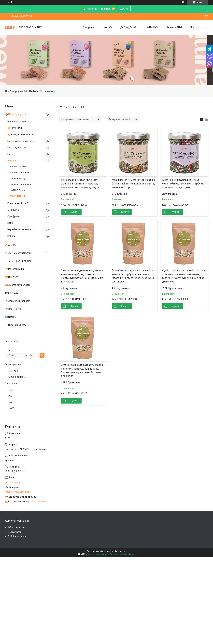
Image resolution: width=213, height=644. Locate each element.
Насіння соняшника (20, 184)
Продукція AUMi (18, 91)
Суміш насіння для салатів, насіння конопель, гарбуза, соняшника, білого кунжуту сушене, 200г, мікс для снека (133, 276)
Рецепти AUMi (174, 27)
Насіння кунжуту (19, 178)
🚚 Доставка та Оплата (18, 285)
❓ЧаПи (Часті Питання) (18, 261)
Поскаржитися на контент (96, 554)
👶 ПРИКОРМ (15, 128)
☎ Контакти (12, 293)
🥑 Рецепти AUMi (14, 269)
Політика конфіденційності (122, 554)
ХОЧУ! (124, 9)
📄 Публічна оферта (16, 325)
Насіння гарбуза (19, 167)
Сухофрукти (14, 216)
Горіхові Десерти (17, 148)
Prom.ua (122, 551)
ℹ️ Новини (11, 317)
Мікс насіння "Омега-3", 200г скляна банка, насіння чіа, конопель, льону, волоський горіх (134, 184)
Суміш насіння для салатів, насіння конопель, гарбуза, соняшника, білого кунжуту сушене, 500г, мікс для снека (184, 276)
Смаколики (13, 210)
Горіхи (11, 154)
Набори (11, 236)
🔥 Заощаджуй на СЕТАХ (21, 135)
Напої (10, 223)
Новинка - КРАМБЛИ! (19, 122)
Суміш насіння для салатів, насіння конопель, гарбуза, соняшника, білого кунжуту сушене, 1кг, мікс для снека (82, 370)
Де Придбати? (128, 27)
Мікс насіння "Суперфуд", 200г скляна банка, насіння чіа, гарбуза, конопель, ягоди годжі (183, 184)
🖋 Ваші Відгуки (14, 309)
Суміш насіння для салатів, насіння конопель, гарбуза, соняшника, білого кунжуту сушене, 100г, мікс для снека (82, 276)
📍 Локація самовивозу (18, 301)
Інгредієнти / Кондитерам (21, 229)
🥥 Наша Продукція (15, 114)
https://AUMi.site (39, 502)
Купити (74, 212)
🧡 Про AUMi (12, 277)
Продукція (88, 27)
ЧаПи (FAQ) (152, 27)
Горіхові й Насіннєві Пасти (21, 141)
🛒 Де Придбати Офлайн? (19, 253)
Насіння (34, 91)
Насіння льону (18, 190)
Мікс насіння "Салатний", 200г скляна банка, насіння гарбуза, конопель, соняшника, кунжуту (80, 184)
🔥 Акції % (10, 245)
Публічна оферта (17, 536)
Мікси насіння (17, 196)
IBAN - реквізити (17, 527)
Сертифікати (15, 532)
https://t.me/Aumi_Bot (17, 492)
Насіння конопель (20, 172)
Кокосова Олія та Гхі (18, 203)
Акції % (108, 27)
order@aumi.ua (13, 482)
